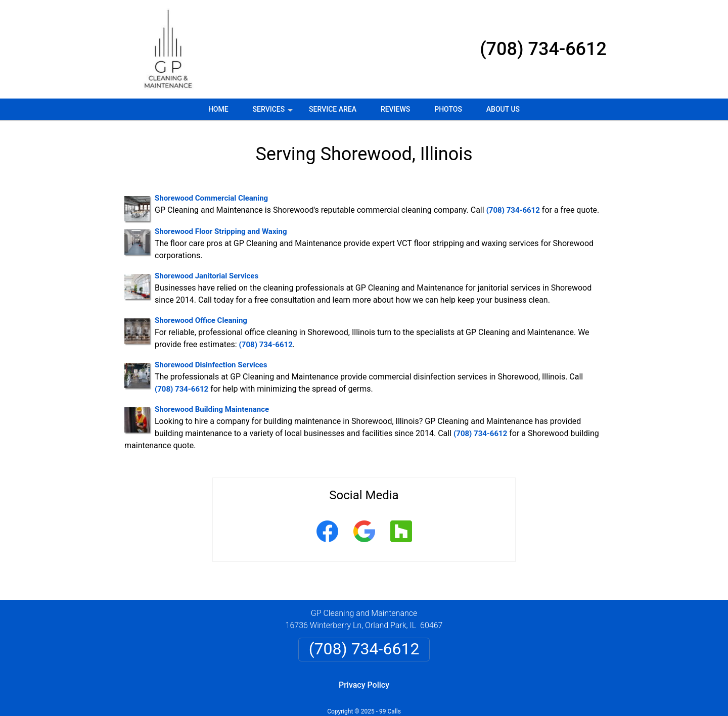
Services (274, 113)
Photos (448, 109)
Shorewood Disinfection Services (211, 365)
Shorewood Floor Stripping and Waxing (221, 231)
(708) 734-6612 (543, 49)
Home (218, 109)
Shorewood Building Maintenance (212, 409)
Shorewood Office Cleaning (201, 320)
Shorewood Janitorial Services (207, 276)
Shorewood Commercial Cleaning (211, 198)
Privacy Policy (364, 685)
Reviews (395, 109)
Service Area (333, 109)
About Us (503, 109)
